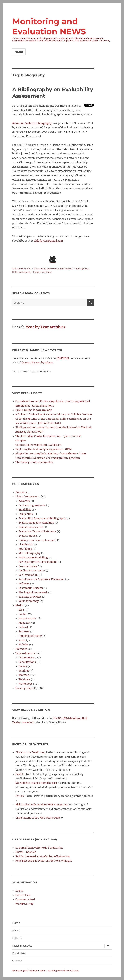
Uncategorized (24, 688)
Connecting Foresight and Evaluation (38, 445)
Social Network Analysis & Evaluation (41, 579)
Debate (23, 666)
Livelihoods (26, 544)
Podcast (23, 627)
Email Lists (19, 953)
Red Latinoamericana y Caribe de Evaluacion (43, 856)
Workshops (26, 684)
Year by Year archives (46, 327)
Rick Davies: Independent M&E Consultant (42, 805)
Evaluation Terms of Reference (37, 531)
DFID (15, 272)
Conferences (26, 658)
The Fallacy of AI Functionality (34, 462)
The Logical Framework (33, 592)
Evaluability (26, 514)
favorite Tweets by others (37, 363)
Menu (19, 52)
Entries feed (23, 895)
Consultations (27, 662)
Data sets (21, 492)
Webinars (24, 679)
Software (24, 584)
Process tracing (28, 566)
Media (19, 605)
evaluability (25, 272)
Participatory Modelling (33, 557)
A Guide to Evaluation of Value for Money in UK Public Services (54, 414)
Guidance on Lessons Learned (37, 540)
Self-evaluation (28, 575)
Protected (21, 649)
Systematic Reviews (31, 588)
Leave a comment (42, 272)
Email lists (25, 510)
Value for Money (29, 601)
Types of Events (25, 653)
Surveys (17, 961)
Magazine (25, 623)
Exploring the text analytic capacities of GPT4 (44, 449)
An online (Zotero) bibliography (32, 123)
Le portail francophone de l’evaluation (39, 848)
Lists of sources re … (28, 497)
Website (23, 644)
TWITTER (63, 358)
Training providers (30, 597)
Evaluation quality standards (36, 523)
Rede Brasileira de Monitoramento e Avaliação (44, 861)
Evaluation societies (31, 527)
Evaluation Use (28, 536)
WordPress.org (24, 904)
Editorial (17, 938)
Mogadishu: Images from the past (36, 783)
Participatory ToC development (38, 562)
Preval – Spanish (26, 852)
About (16, 931)
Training (24, 675)
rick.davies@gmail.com (49, 241)
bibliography (82, 269)
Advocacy (24, 501)
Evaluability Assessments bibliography (53, 269)
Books (22, 614)
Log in (19, 891)
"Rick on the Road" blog (30, 752)
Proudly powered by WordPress (64, 971)
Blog (21, 610)
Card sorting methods (32, 505)
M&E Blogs (25, 549)
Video (22, 640)
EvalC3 (19, 774)
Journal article (27, 618)
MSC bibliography (29, 553)
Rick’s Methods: (22, 946)
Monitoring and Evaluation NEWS (29, 971)
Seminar (24, 671)
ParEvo (20, 796)
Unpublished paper (30, 636)
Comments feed (25, 899)
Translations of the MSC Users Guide (38, 818)
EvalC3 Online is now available (34, 410)
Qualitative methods (31, 571)
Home (16, 923)
